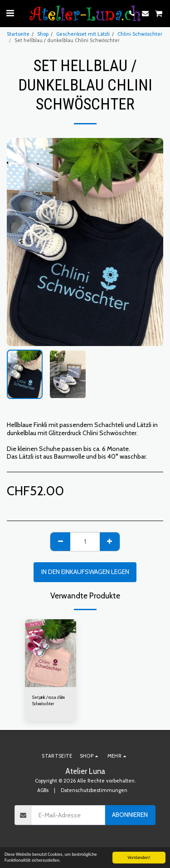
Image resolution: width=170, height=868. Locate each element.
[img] (51, 653)
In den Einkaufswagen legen (85, 572)
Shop (43, 34)
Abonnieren (130, 815)
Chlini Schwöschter (140, 34)
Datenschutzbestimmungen (94, 790)
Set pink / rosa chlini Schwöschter (48, 700)
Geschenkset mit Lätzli (83, 34)
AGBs (43, 790)
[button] (10, 13)
